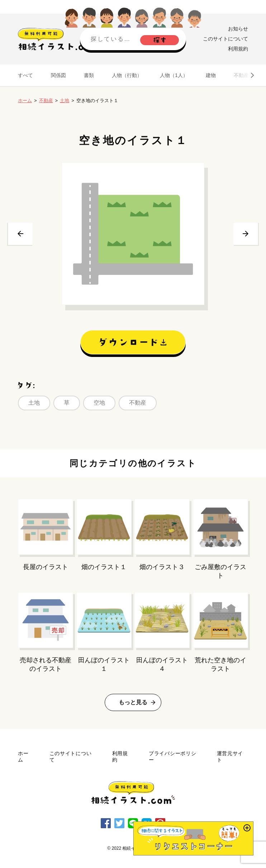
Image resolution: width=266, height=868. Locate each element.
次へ (246, 234)
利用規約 (238, 49)
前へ (20, 234)
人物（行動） (127, 75)
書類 (89, 75)
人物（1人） (174, 75)
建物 (211, 75)
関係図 (58, 75)
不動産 (241, 75)
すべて (25, 75)
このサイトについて (225, 39)
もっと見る (133, 702)
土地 (65, 101)
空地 (99, 403)
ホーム (25, 101)
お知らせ (238, 29)
